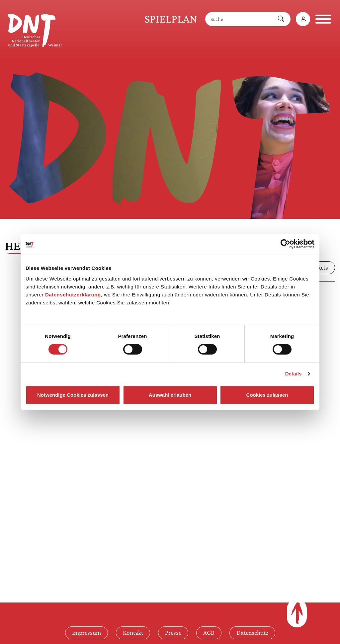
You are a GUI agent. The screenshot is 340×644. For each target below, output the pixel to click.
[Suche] (238, 19)
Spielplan (171, 19)
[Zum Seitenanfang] (297, 613)
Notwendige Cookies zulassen (73, 395)
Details (294, 374)
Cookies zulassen (267, 395)
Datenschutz (252, 633)
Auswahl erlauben (170, 395)
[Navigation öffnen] (323, 19)
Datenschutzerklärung (73, 295)
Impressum (86, 633)
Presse (173, 633)
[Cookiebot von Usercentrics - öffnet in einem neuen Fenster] (285, 244)
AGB (209, 633)
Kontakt (133, 633)
